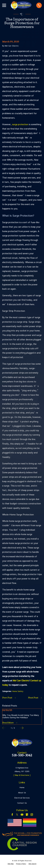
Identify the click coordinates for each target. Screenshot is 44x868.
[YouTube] (22, 815)
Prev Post (9, 698)
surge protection (20, 124)
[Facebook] (12, 815)
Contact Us (22, 803)
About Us (22, 793)
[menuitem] (11, 864)
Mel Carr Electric (21, 680)
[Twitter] (17, 815)
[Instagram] (32, 815)
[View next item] (21, 728)
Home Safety (18, 691)
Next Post (35, 698)
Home (22, 787)
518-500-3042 (22, 756)
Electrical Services (22, 798)
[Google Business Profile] (27, 815)
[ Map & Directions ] (22, 775)
